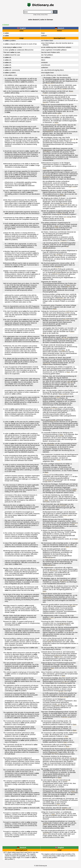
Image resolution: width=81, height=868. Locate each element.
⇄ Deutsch (6, 25)
